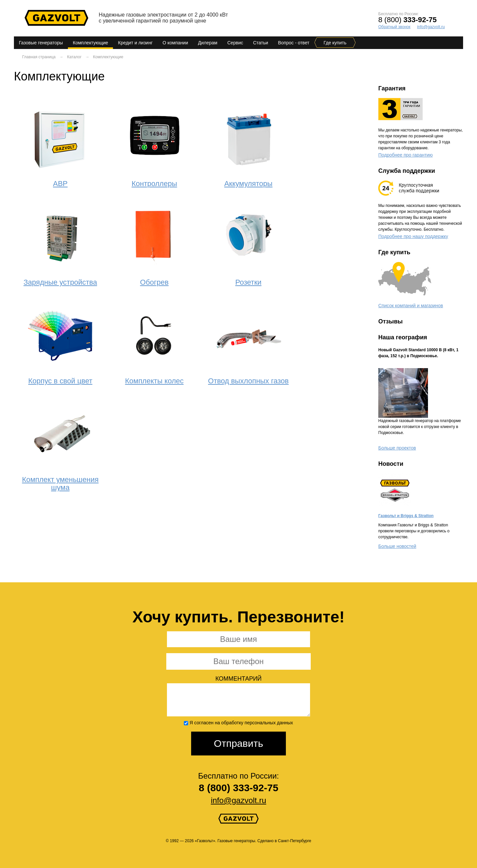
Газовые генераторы (41, 43)
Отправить (239, 743)
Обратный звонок (394, 27)
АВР (60, 184)
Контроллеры (154, 184)
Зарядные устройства (60, 282)
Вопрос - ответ (294, 43)
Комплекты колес (155, 381)
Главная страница (39, 57)
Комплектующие (91, 43)
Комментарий (238, 679)
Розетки (248, 282)
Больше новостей (397, 546)
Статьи (261, 43)
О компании (175, 43)
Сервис (235, 43)
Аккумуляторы (248, 184)
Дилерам (208, 43)
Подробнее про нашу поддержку (413, 236)
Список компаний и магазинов (411, 306)
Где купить (335, 43)
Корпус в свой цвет (60, 381)
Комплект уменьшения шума (60, 483)
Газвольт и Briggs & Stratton (406, 516)
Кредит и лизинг (135, 43)
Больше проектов (397, 448)
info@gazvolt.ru (431, 27)
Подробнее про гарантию (405, 155)
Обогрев (154, 282)
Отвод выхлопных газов (248, 381)
